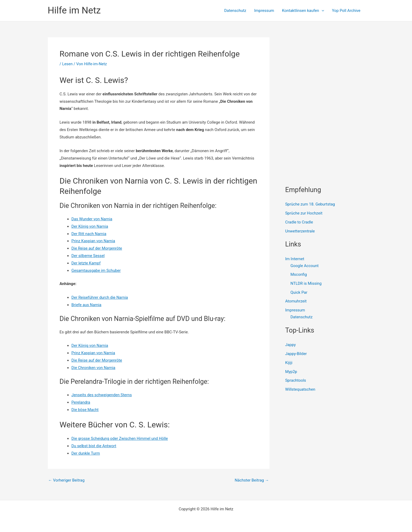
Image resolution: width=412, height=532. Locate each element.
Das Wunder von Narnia (92, 219)
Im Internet (295, 259)
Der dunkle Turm (86, 453)
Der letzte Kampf (86, 263)
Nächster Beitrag (252, 480)
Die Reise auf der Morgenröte (97, 248)
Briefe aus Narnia (87, 305)
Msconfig (299, 275)
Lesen (67, 64)
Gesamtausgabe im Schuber (96, 270)
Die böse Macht (85, 410)
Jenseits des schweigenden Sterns (102, 395)
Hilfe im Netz (74, 10)
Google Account (305, 266)
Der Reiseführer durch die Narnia (100, 297)
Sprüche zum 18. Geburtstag (310, 204)
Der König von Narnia (90, 226)
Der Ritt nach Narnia (89, 234)
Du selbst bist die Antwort (94, 446)
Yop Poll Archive (346, 11)
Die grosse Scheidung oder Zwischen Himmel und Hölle (120, 438)
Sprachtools (296, 381)
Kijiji (289, 363)
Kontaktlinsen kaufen (303, 11)
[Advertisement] (325, 70)
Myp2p (291, 372)
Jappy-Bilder (296, 354)
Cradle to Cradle (299, 222)
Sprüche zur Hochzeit (304, 213)
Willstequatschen (300, 390)
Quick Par (299, 292)
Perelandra (81, 402)
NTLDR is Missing (306, 283)
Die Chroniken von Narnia (94, 368)
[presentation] (322, 11)
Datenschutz (235, 11)
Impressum (264, 11)
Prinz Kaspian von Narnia (94, 241)
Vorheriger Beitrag (67, 480)
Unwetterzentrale (300, 231)
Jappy (291, 345)
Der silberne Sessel (88, 256)
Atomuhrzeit (296, 301)
